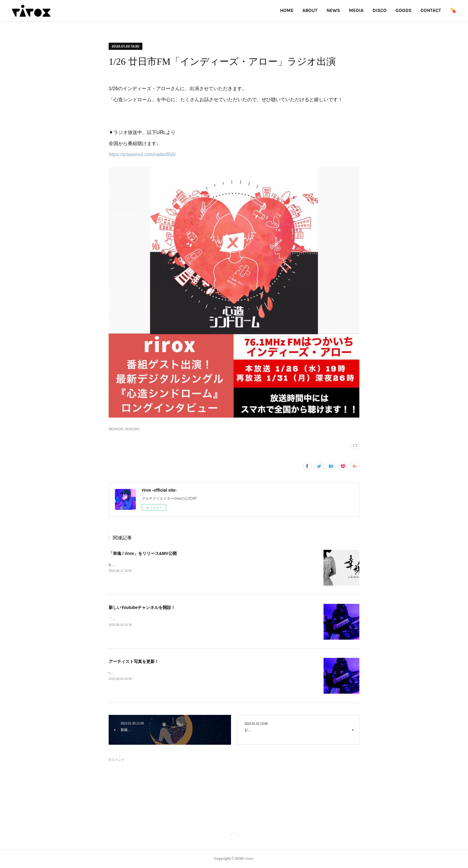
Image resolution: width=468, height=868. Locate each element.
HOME (287, 10)
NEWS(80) (132, 429)
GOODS (404, 10)
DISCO (380, 10)
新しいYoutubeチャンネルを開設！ (142, 607)
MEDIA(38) (116, 429)
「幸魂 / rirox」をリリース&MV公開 (143, 553)
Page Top (234, 835)
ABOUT (310, 10)
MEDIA (356, 10)
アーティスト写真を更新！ (134, 661)
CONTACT (431, 10)
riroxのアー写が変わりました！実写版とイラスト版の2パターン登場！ (165, 673)
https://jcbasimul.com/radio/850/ (142, 154)
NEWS (333, 10)
